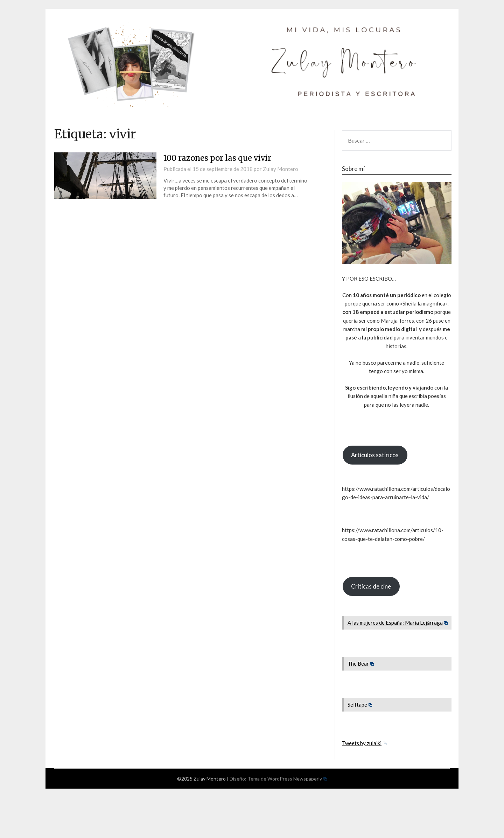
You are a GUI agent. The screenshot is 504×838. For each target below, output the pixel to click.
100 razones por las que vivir (217, 158)
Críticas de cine (371, 586)
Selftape (360, 705)
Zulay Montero (281, 169)
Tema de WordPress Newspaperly (287, 779)
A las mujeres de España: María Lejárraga (398, 623)
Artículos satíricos (375, 455)
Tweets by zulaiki (364, 743)
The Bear (361, 664)
